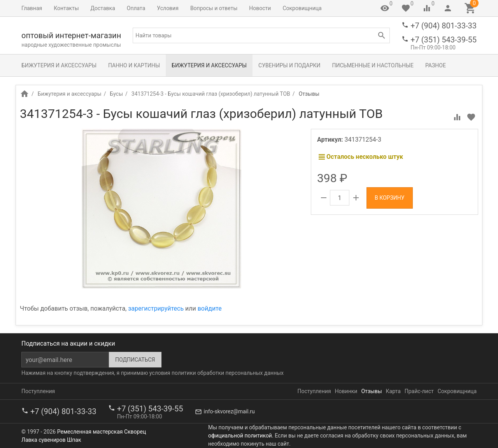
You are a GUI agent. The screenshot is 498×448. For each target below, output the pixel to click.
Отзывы (371, 391)
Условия (168, 8)
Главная (32, 8)
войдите (210, 308)
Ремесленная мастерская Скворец (102, 432)
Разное (436, 65)
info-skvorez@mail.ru (229, 411)
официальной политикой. (241, 436)
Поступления (38, 391)
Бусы (116, 94)
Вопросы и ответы (214, 8)
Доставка (103, 8)
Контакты (66, 8)
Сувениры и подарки (289, 65)
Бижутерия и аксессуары (59, 65)
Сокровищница (302, 8)
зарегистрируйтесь (156, 308)
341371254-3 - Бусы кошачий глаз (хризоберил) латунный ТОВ (211, 94)
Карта (393, 391)
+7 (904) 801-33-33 (444, 26)
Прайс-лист (419, 391)
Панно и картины (134, 65)
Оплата (136, 8)
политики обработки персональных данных (228, 373)
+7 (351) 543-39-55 (444, 40)
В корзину (390, 198)
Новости (260, 8)
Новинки (346, 391)
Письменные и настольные (373, 65)
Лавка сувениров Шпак (51, 440)
